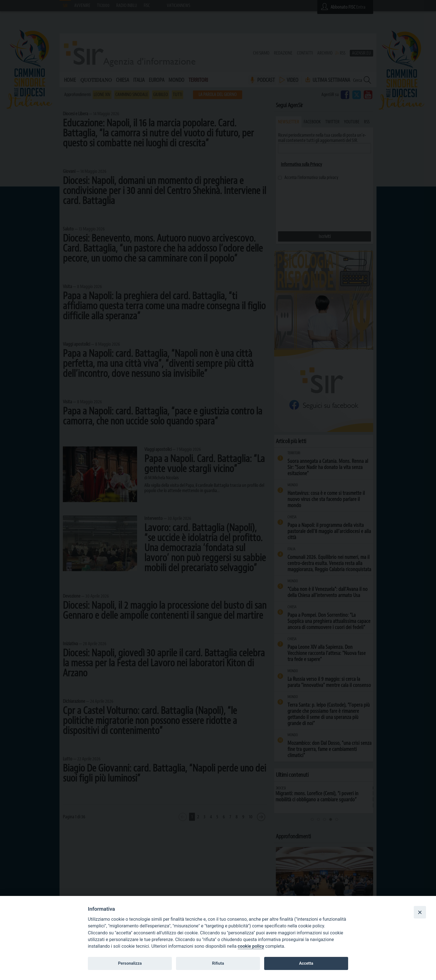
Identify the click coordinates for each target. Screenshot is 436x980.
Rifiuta (218, 963)
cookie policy (251, 946)
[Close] (420, 912)
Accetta (306, 963)
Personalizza (130, 963)
